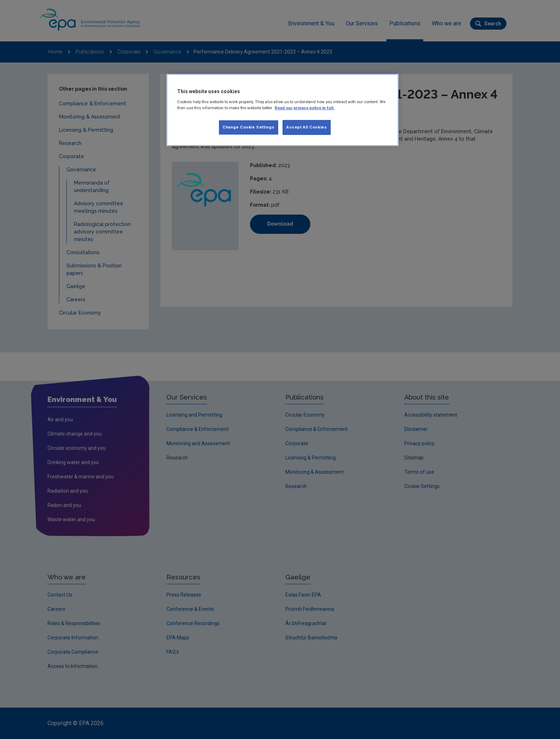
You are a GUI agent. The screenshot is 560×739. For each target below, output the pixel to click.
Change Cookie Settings (249, 127)
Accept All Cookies (307, 127)
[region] (282, 110)
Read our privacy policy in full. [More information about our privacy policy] (304, 108)
